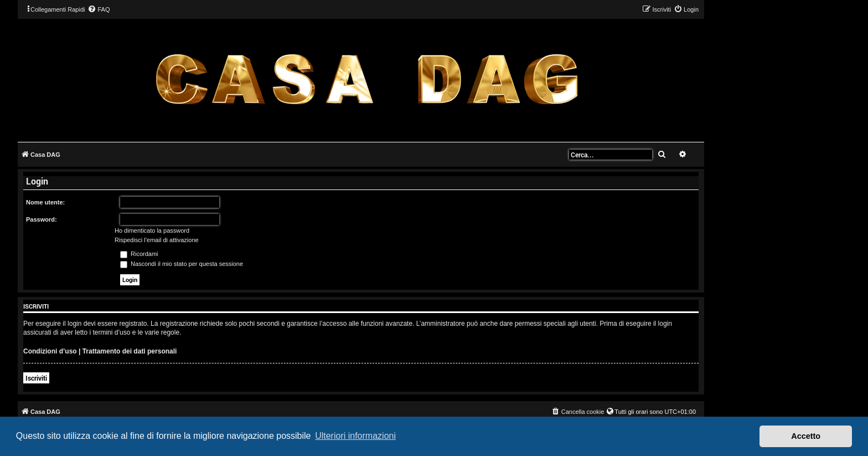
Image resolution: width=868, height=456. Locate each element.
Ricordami (139, 254)
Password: (42, 219)
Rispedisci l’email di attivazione (157, 240)
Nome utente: (45, 202)
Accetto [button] (806, 436)
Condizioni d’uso (50, 351)
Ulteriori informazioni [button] (355, 436)
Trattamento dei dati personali (130, 351)
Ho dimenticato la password (152, 230)
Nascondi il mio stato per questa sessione (182, 264)
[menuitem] (99, 9)
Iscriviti (36, 378)
